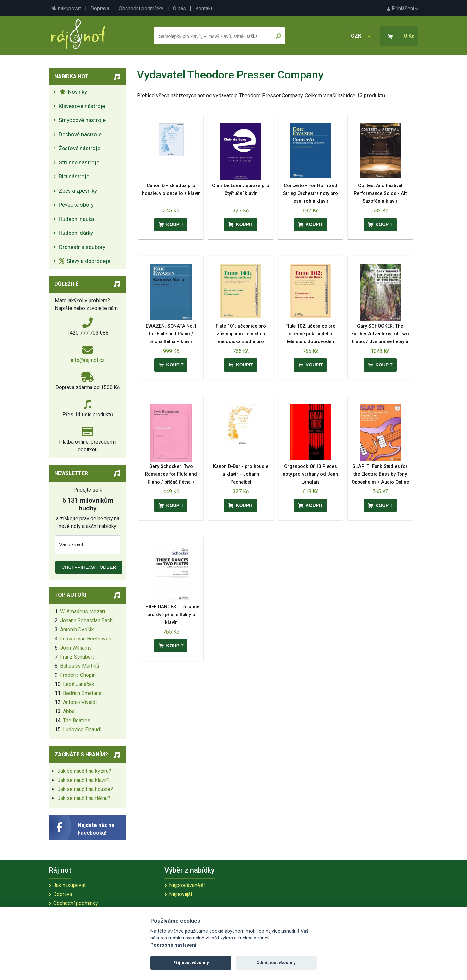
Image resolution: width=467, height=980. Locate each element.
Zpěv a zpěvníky (78, 191)
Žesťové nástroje (79, 148)
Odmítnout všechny (276, 963)
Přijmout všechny (191, 963)
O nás (179, 9)
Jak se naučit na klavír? (84, 780)
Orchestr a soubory (82, 247)
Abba (69, 711)
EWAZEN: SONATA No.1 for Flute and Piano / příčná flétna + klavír (171, 334)
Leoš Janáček (79, 684)
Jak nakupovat (65, 9)
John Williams (76, 648)
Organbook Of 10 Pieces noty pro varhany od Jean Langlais (310, 474)
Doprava (100, 9)
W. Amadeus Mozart (83, 611)
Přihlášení (402, 9)
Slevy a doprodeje (85, 261)
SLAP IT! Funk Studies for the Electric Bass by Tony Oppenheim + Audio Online (380, 474)
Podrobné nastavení (173, 945)
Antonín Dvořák (77, 630)
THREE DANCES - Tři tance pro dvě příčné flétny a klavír (171, 615)
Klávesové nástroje (82, 106)
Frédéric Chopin (78, 675)
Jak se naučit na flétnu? (84, 798)
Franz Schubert (77, 657)
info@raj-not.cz (88, 360)
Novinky (73, 92)
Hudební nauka (76, 219)
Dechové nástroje (80, 134)
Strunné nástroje (79, 162)
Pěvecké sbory (76, 205)
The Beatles (77, 720)
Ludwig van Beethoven (86, 639)
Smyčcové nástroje (82, 120)
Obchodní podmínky (141, 9)
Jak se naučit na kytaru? (84, 771)
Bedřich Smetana (82, 693)
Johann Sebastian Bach (86, 621)
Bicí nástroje (74, 176)
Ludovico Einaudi (82, 729)
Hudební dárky (76, 233)
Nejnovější (180, 894)
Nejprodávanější (187, 885)
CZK (361, 36)
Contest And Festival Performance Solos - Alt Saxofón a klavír (380, 193)
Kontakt (204, 9)
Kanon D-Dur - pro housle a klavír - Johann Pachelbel (241, 474)
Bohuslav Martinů (80, 666)
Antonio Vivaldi (80, 702)
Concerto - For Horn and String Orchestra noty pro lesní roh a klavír (311, 193)
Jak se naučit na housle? (85, 789)
